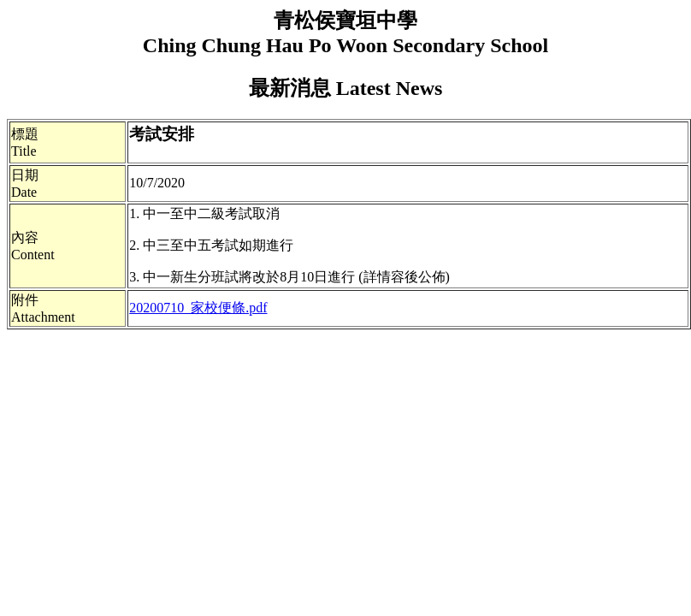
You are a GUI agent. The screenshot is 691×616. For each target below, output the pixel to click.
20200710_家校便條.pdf (198, 308)
